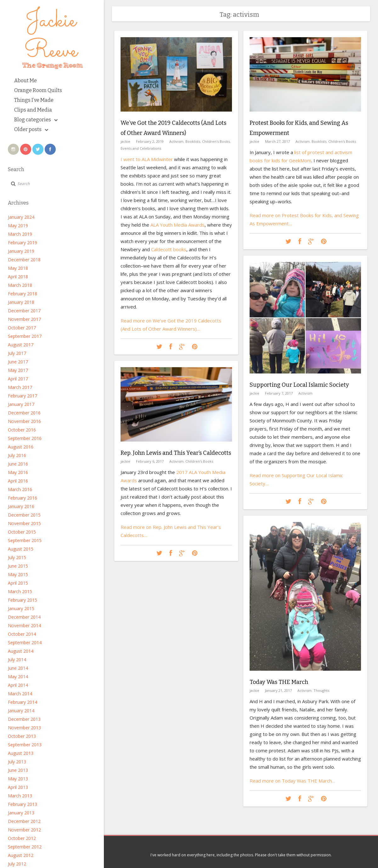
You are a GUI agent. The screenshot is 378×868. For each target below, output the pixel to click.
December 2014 (24, 617)
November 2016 (24, 421)
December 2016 (24, 413)
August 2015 (21, 549)
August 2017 (21, 345)
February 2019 (23, 243)
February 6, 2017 (150, 461)
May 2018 (18, 268)
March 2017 (20, 387)
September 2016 (25, 438)
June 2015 (18, 566)
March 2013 (20, 796)
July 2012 (17, 864)
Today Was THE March (279, 682)
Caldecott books (169, 249)
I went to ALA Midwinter (147, 159)
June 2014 (18, 668)
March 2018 (20, 285)
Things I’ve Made (34, 100)
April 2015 (18, 583)
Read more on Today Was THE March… (292, 781)
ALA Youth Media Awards (178, 225)
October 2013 (22, 736)
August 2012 (21, 855)
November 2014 (24, 625)
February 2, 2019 (150, 141)
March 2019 (20, 234)
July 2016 (17, 455)
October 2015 (22, 532)
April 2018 (18, 277)
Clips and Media (33, 110)
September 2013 (25, 745)
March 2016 (20, 489)
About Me (25, 81)
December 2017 (24, 311)
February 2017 (23, 396)
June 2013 (18, 770)
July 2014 (17, 660)
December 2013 (24, 719)
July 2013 (17, 762)
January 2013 (21, 813)
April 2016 (18, 481)
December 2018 (24, 260)
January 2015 (21, 608)
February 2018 (23, 294)
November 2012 (24, 830)
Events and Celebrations (141, 148)
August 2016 (21, 447)
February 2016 (23, 498)
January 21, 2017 (278, 690)
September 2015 (25, 540)
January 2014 (21, 711)
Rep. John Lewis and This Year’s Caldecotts (176, 453)
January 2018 (21, 302)
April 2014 (18, 685)
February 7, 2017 (279, 393)
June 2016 (18, 464)
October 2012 (22, 838)
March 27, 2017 (277, 141)
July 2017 (17, 353)
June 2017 (18, 362)
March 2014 (20, 694)
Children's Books (216, 141)
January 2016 (21, 506)
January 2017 (21, 404)
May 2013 (18, 779)
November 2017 (24, 319)
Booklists (193, 141)
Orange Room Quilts (38, 90)
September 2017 (25, 336)
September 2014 (25, 642)
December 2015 (24, 515)
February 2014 (23, 702)
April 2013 (18, 787)
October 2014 (22, 634)
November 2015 (24, 523)
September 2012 (25, 847)
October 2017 (22, 328)
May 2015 (18, 574)
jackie (125, 141)
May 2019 (18, 226)
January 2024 (21, 217)
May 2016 (18, 472)
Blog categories (36, 120)
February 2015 (23, 600)
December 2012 (24, 821)
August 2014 (21, 651)
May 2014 (18, 677)
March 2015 (20, 591)
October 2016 (22, 430)
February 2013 (23, 804)
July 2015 (17, 557)
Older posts (31, 129)
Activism (176, 141)
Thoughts (321, 690)
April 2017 (18, 379)
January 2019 (21, 251)
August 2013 (21, 753)
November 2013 (24, 728)
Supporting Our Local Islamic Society (299, 385)
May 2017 (18, 370)
